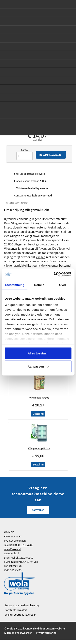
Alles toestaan (38, 353)
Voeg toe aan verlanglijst (17, 203)
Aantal (25, 150)
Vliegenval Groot (39, 398)
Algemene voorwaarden (18, 633)
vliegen (41, 257)
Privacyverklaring (46, 633)
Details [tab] (39, 285)
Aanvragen (38, 510)
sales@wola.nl (12, 549)
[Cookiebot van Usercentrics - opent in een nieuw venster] (54, 274)
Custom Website (55, 629)
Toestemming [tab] (15, 285)
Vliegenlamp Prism (39, 448)
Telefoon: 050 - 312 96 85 (19, 545)
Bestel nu (38, 414)
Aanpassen (38, 366)
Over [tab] (63, 285)
